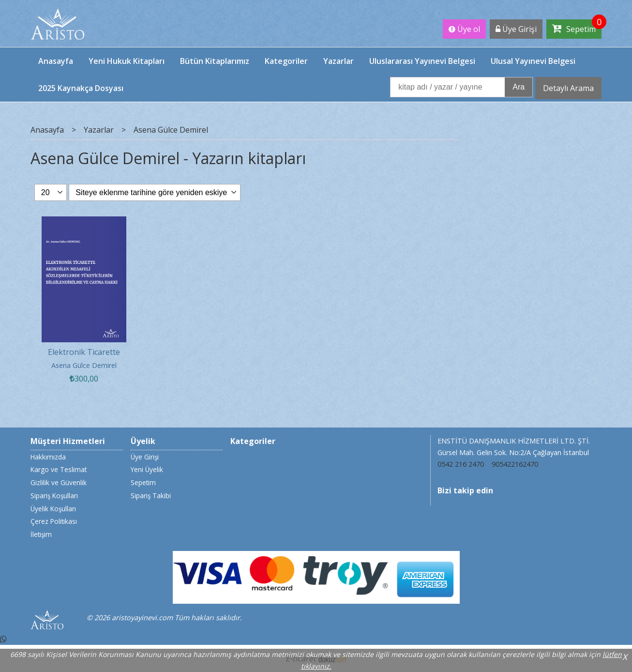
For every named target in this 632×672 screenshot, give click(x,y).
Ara (519, 87)
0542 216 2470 (461, 464)
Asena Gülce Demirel (84, 365)
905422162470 (515, 464)
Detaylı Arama (568, 88)
